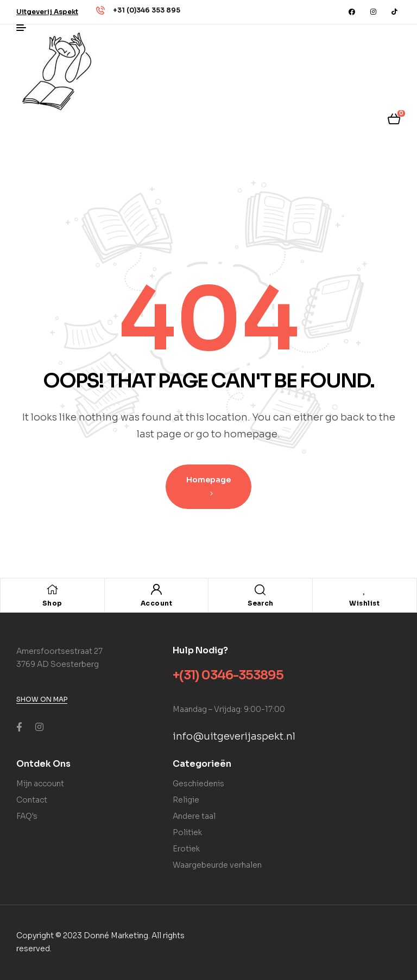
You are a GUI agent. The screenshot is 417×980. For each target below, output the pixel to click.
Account (157, 603)
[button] (47, 12)
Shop (52, 603)
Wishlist (364, 603)
